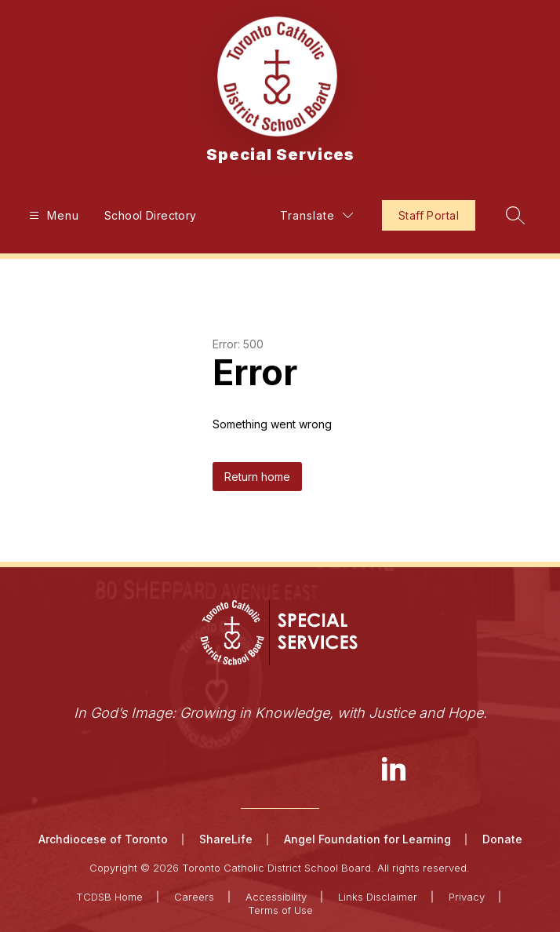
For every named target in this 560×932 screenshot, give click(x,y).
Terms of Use (280, 910)
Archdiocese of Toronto (103, 839)
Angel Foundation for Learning (367, 839)
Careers (194, 897)
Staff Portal (429, 215)
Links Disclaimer (378, 897)
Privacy (467, 897)
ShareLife (226, 839)
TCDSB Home (109, 897)
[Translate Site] (316, 215)
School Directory (151, 215)
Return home (257, 477)
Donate (502, 839)
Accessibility (276, 897)
